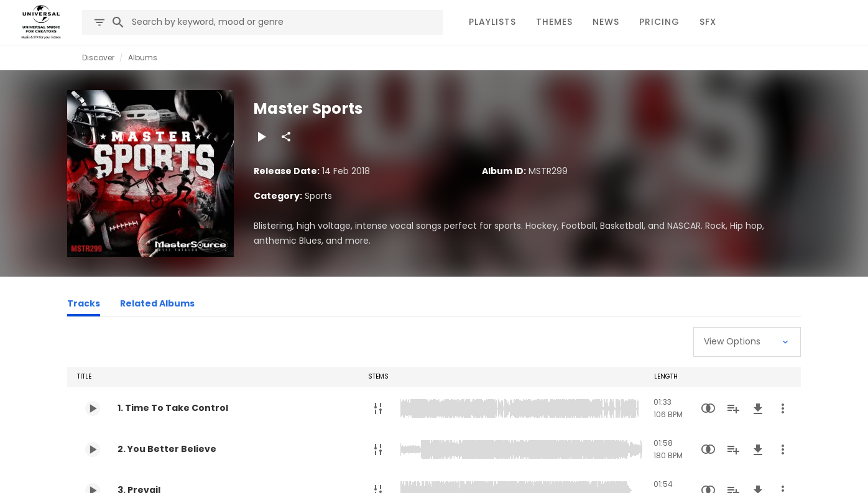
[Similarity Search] (708, 408)
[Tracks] (84, 305)
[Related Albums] (157, 305)
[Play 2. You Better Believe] (93, 449)
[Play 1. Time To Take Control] (93, 408)
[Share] (286, 137)
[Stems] (378, 408)
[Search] (118, 22)
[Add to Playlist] (733, 408)
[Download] (758, 408)
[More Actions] (783, 408)
